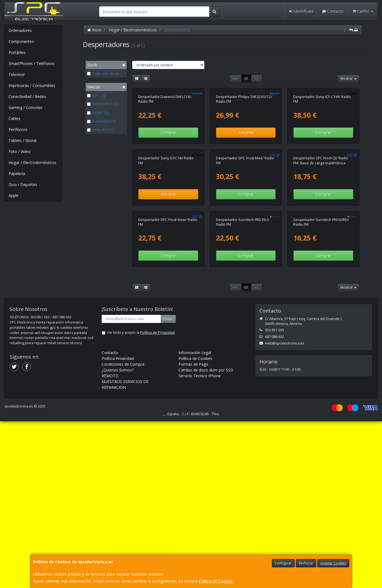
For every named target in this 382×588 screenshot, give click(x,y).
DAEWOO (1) (101, 121)
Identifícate (301, 11)
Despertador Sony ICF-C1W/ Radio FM (322, 154)
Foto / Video (20, 151)
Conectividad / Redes (27, 96)
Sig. (257, 79)
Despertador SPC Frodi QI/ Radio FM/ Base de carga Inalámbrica (321, 271)
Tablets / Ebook (23, 140)
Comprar (168, 188)
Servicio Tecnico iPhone (200, 542)
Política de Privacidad (157, 499)
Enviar (168, 486)
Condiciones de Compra (123, 531)
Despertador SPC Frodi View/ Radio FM (168, 388)
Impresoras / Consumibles (32, 85)
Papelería (17, 173)
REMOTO (110, 542)
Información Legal (195, 519)
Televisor (17, 74)
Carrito (363, 11)
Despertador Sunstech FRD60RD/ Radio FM (321, 388)
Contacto (333, 11)
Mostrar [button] (348, 79)
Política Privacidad (118, 525)
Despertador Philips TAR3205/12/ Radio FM (244, 154)
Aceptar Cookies (333, 563)
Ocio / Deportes (23, 184)
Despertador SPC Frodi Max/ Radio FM (245, 271)
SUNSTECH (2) (103, 104)
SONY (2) (98, 113)
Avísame (246, 188)
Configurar (283, 563)
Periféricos (18, 129)
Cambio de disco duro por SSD (206, 537)
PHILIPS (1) (100, 130)
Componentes (21, 41)
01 (246, 79)
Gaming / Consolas (25, 107)
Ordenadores (20, 30)
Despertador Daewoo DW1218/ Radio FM (165, 154)
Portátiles (17, 52)
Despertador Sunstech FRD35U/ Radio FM (243, 388)
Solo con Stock (103, 73)
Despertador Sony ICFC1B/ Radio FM (166, 271)
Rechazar (306, 563)
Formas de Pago (193, 531)
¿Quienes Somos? (118, 537)
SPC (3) (96, 95)
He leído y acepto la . (141, 499)
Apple (13, 195)
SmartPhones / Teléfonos (32, 63)
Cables (14, 118)
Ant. (235, 79)
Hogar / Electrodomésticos (32, 162)
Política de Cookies (216, 581)
